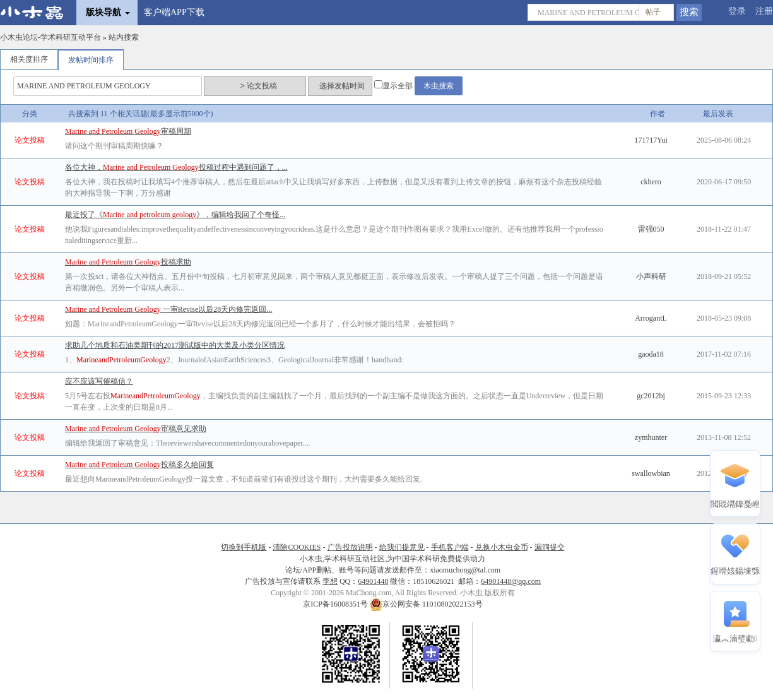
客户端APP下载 (174, 12)
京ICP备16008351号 (336, 604)
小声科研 (651, 276)
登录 (737, 11)
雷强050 (651, 229)
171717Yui (651, 140)
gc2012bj (651, 396)
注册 (764, 11)
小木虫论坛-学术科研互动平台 (50, 37)
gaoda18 (651, 354)
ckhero (651, 182)
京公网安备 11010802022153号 (426, 604)
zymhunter (651, 437)
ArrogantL (651, 318)
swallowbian (651, 473)
